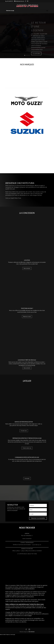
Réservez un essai (27, 315)
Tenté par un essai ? (27, 307)
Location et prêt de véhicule (27, 347)
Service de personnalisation (24, 398)
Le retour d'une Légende (39, 26)
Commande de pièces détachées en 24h (27, 476)
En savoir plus (36, 53)
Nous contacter (27, 278)
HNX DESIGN (31, 621)
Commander (27, 483)
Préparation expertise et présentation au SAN (27, 436)
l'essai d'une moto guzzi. (31, 590)
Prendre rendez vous (27, 445)
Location (27, 270)
